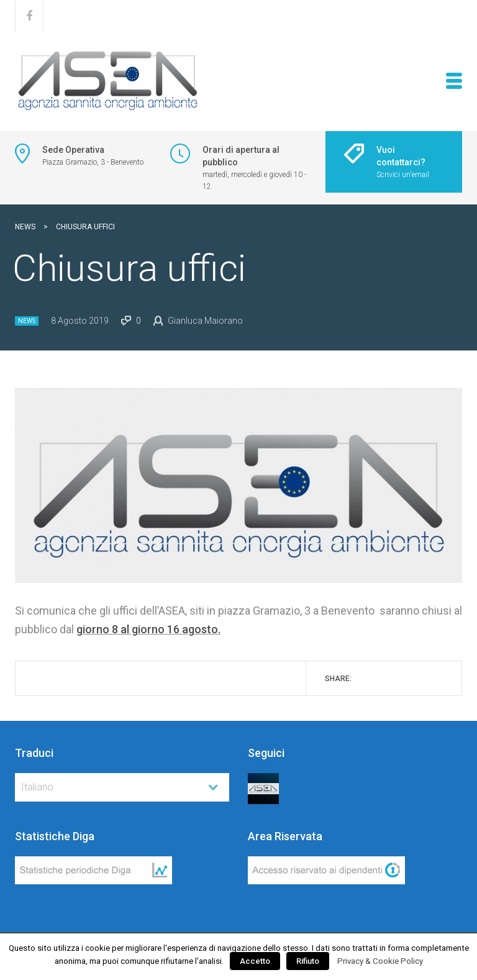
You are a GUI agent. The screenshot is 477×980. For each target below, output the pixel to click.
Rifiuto (308, 961)
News (27, 321)
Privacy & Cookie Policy (380, 961)
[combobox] (122, 787)
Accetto (255, 961)
